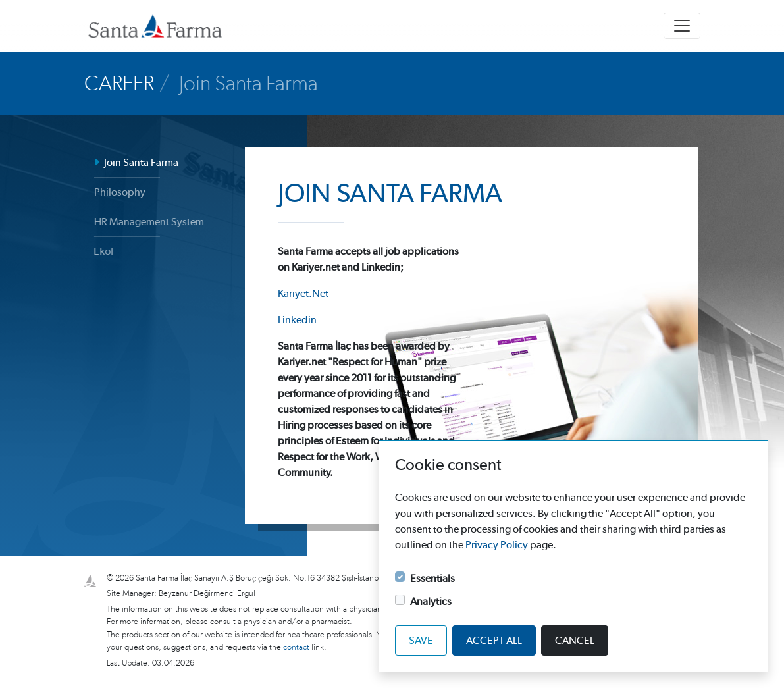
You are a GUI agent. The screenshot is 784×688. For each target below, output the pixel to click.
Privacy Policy (497, 545)
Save (421, 641)
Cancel (575, 641)
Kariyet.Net (303, 294)
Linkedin (297, 320)
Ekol (95, 251)
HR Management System (143, 222)
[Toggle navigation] (682, 26)
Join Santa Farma (133, 163)
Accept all (494, 641)
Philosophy (115, 192)
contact (297, 648)
